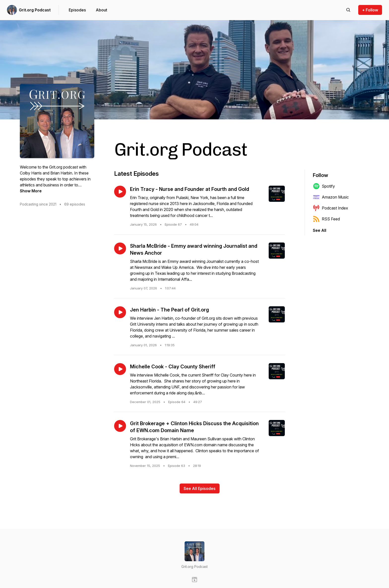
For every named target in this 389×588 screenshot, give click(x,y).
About (101, 10)
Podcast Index (330, 208)
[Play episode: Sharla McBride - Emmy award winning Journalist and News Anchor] (120, 248)
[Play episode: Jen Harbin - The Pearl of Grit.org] (120, 312)
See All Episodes (200, 488)
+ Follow (370, 10)
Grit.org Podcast (35, 10)
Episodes (77, 10)
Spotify (324, 186)
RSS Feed (326, 219)
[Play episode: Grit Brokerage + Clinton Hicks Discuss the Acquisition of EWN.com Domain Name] (120, 426)
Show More (31, 191)
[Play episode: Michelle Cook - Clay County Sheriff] (120, 369)
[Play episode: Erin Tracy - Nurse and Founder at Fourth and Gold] (120, 192)
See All (320, 230)
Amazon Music (331, 197)
